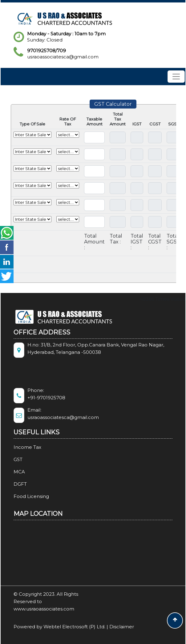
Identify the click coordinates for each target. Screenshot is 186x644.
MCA (12, 472)
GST (11, 459)
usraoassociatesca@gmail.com (63, 57)
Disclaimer (122, 627)
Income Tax (20, 447)
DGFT (13, 484)
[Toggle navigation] (176, 77)
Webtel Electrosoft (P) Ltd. (74, 627)
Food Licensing (24, 496)
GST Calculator (113, 104)
